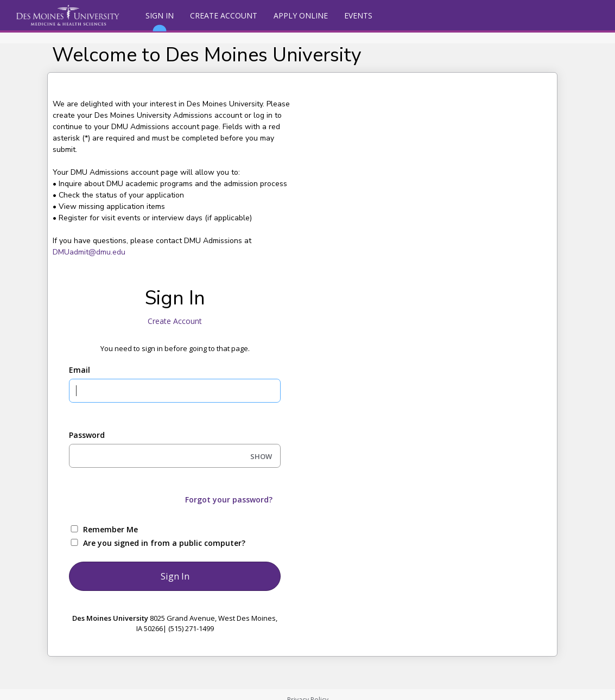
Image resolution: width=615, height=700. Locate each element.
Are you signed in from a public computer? (164, 543)
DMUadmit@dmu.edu (89, 252)
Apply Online (301, 15)
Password (87, 435)
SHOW (261, 456)
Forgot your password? (229, 499)
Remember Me (110, 529)
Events (358, 15)
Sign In (160, 20)
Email (80, 370)
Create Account (224, 15)
